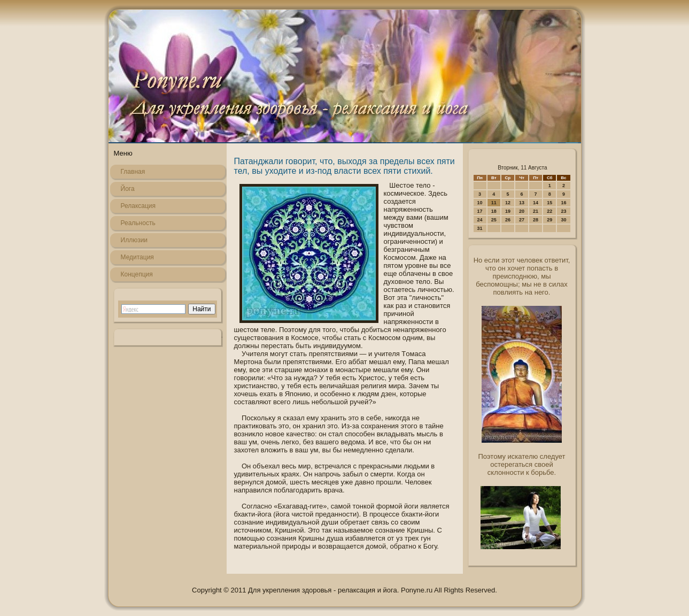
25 (494, 220)
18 (494, 211)
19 (508, 211)
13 (522, 203)
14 (536, 203)
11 (494, 203)
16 (563, 203)
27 (522, 220)
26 (508, 220)
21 (536, 211)
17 (480, 211)
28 (536, 220)
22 (549, 211)
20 (522, 211)
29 (549, 220)
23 (563, 211)
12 (508, 203)
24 (480, 220)
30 (563, 220)
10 (480, 203)
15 (549, 203)
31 (480, 228)
